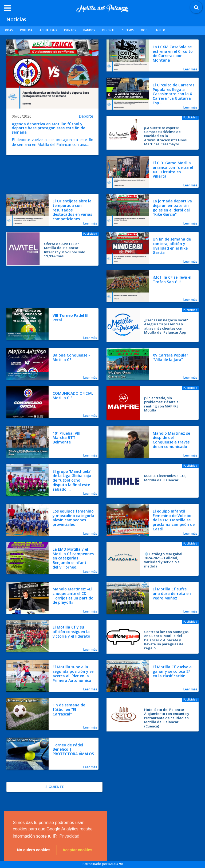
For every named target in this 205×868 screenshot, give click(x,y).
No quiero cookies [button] (34, 850)
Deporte (86, 116)
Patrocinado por (103, 864)
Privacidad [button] (70, 836)
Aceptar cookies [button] (77, 850)
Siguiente (55, 787)
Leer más (190, 69)
